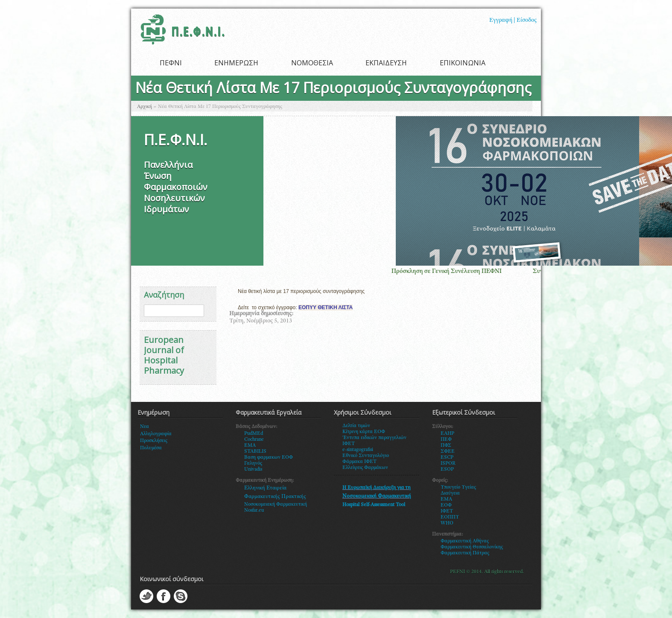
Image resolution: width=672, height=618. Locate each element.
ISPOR (448, 463)
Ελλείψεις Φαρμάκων (365, 468)
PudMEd (254, 433)
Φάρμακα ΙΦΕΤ (359, 462)
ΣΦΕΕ (448, 451)
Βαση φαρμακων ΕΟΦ (269, 457)
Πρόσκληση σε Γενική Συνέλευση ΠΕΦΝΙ (453, 271)
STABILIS (255, 451)
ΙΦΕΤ (447, 511)
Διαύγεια (450, 493)
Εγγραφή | (502, 21)
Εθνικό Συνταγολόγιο (366, 456)
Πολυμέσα (151, 448)
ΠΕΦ (446, 439)
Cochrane (254, 439)
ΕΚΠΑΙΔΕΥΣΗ (386, 63)
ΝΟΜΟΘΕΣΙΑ (312, 63)
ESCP (447, 457)
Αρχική (145, 107)
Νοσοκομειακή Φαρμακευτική (276, 504)
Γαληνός (253, 463)
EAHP (447, 433)
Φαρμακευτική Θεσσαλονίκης (472, 547)
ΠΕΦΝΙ (171, 63)
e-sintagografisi (358, 450)
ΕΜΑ (446, 499)
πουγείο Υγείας (460, 487)
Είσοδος (527, 21)
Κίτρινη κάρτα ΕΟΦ (364, 432)
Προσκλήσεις (154, 441)
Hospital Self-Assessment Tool (374, 505)
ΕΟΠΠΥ (450, 517)
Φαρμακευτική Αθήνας (465, 541)
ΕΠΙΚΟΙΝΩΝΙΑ (463, 63)
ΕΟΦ (446, 505)
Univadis (253, 469)
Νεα (145, 427)
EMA (250, 445)
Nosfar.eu (254, 510)
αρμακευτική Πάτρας (467, 553)
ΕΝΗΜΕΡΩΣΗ (236, 63)
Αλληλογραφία (156, 434)
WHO (447, 523)
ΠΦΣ (446, 445)
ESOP (447, 469)
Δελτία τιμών (356, 426)
